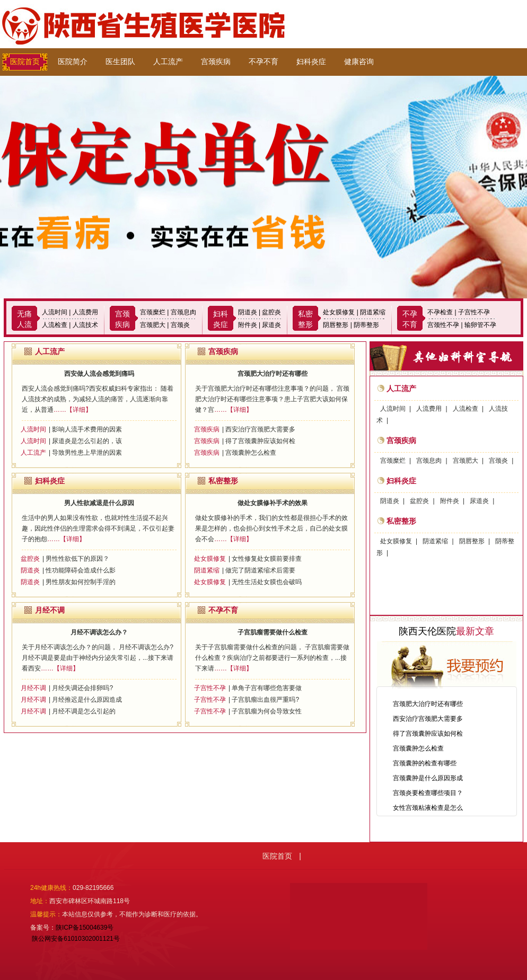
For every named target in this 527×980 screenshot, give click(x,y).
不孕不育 (263, 62)
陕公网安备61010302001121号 (75, 939)
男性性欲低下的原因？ (77, 559)
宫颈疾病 (216, 62)
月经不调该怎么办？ (99, 632)
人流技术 (85, 325)
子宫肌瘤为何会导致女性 (267, 711)
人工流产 (168, 62)
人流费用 (85, 312)
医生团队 (120, 62)
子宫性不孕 (474, 312)
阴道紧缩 (373, 312)
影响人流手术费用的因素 (87, 429)
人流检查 (55, 325)
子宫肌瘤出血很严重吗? (265, 700)
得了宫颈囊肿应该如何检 (260, 441)
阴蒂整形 (366, 325)
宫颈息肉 (183, 312)
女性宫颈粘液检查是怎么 (428, 808)
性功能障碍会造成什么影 (81, 570)
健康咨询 (359, 62)
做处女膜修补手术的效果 (273, 503)
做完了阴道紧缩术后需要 (260, 570)
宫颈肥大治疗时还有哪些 (273, 374)
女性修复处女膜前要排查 (267, 559)
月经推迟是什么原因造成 (87, 700)
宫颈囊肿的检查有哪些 (425, 763)
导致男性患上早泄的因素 (87, 453)
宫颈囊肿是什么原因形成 (428, 778)
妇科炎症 (311, 62)
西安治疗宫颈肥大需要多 (260, 429)
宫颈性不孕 (443, 325)
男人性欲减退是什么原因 (99, 503)
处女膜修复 (339, 312)
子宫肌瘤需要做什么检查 (273, 632)
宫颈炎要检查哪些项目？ (428, 793)
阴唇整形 (336, 325)
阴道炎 (248, 312)
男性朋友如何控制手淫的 (81, 582)
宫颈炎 (180, 325)
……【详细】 (73, 410)
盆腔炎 (271, 312)
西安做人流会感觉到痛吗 (99, 374)
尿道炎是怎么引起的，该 (87, 441)
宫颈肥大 (153, 325)
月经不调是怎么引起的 (84, 711)
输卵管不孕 (480, 325)
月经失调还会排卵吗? (82, 688)
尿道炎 (271, 325)
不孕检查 (440, 312)
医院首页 (25, 62)
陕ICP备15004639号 (85, 928)
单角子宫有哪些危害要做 (267, 688)
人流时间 (55, 312)
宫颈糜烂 (153, 312)
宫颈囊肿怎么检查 (251, 453)
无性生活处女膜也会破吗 (267, 582)
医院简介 (73, 62)
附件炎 (248, 325)
